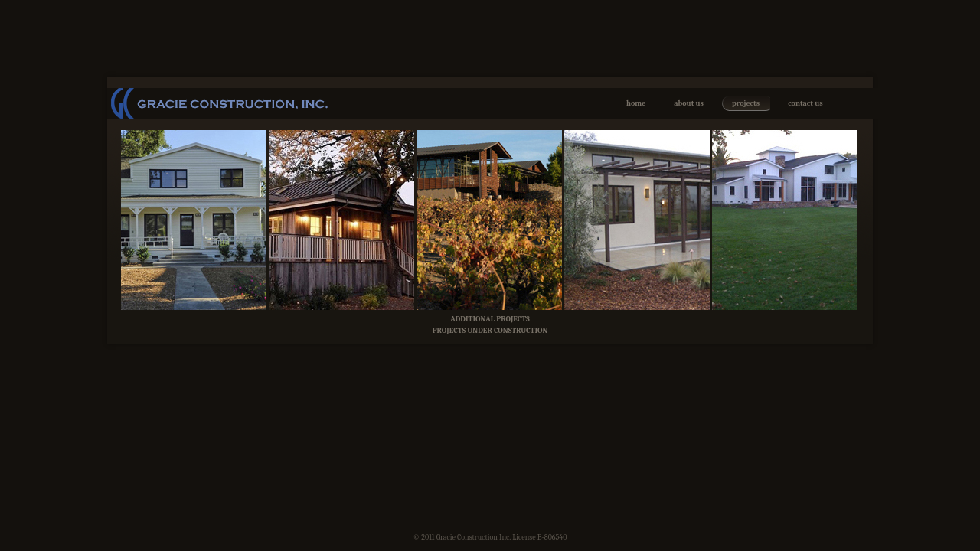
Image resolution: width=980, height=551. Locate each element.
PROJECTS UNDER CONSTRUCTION (490, 331)
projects (746, 103)
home (636, 103)
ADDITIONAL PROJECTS (490, 319)
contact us (805, 103)
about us (689, 103)
